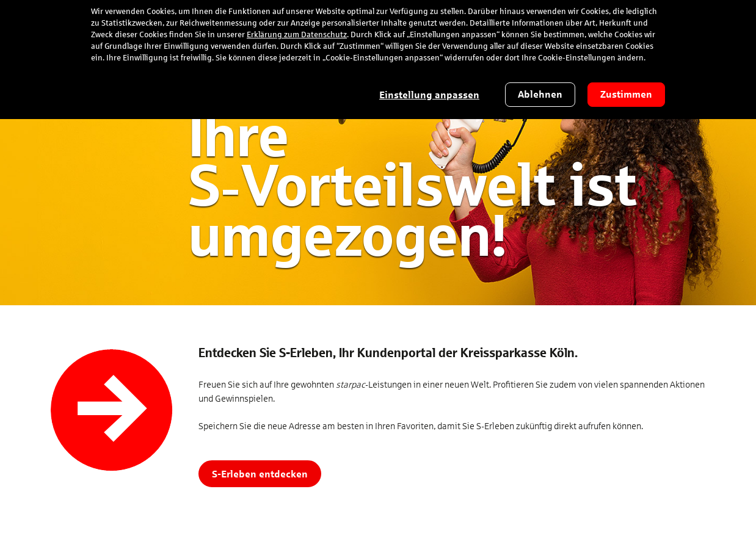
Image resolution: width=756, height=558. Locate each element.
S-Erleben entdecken (260, 473)
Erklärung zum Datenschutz (297, 35)
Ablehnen (540, 94)
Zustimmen (626, 94)
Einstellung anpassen (429, 95)
